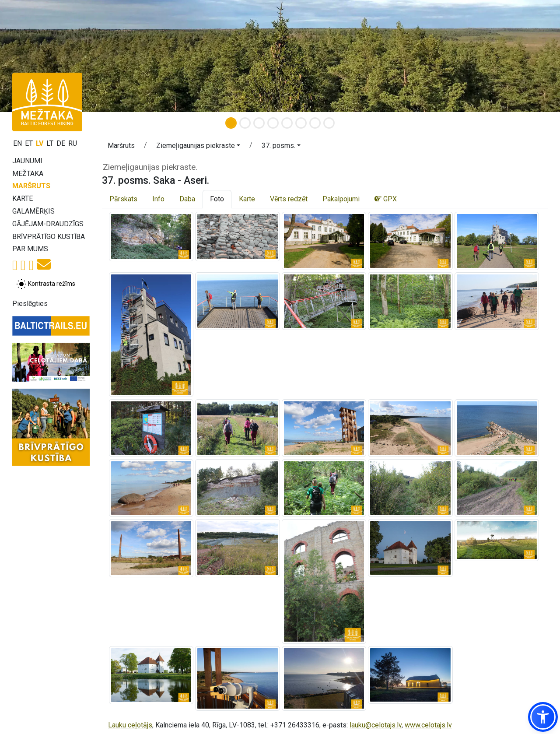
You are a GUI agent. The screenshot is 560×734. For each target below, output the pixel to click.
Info (158, 199)
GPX (386, 199)
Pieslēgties (30, 304)
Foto (217, 199)
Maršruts (31, 186)
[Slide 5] (287, 123)
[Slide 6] (301, 123)
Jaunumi (27, 161)
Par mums (30, 249)
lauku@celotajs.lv (376, 725)
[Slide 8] (329, 123)
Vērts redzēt (289, 199)
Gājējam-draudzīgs (48, 224)
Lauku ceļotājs (130, 725)
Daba (187, 199)
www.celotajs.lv (428, 725)
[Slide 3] (259, 123)
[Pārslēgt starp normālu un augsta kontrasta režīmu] (46, 284)
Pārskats (123, 199)
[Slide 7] (315, 123)
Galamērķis (33, 211)
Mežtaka (28, 174)
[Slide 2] (245, 123)
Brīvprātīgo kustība (49, 237)
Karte (23, 198)
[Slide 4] (273, 123)
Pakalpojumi (341, 199)
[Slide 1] (231, 123)
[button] (198, 147)
